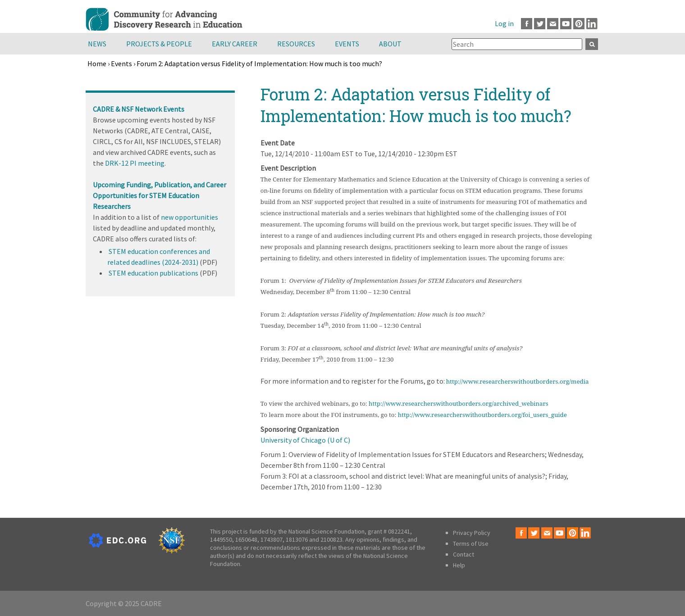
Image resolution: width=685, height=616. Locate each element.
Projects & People (159, 44)
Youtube (566, 24)
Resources (296, 44)
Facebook (527, 24)
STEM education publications (153, 273)
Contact (464, 554)
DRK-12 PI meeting (135, 163)
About (390, 44)
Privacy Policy (472, 533)
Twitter (540, 24)
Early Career (235, 44)
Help (459, 565)
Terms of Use (471, 544)
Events (347, 44)
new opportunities (190, 217)
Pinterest (579, 24)
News (97, 44)
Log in (504, 23)
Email (553, 24)
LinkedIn (592, 24)
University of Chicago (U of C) (305, 440)
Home (97, 63)
